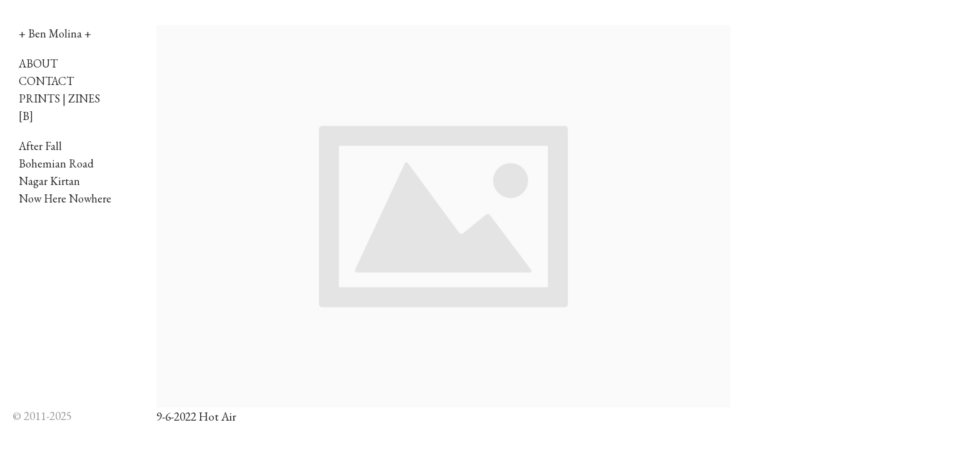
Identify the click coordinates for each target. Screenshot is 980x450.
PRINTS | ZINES (59, 98)
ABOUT (38, 63)
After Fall (40, 146)
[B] (26, 116)
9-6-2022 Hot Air (196, 417)
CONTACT (46, 81)
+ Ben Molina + (55, 33)
